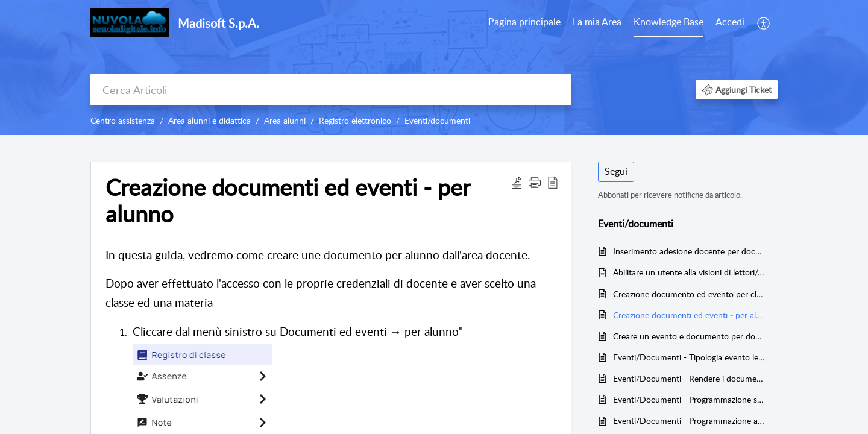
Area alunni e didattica (209, 120)
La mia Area (597, 22)
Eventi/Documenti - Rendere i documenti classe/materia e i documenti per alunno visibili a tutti (689, 378)
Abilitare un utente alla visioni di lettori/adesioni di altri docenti (689, 272)
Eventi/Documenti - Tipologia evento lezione (689, 357)
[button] (764, 23)
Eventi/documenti (437, 120)
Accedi (730, 22)
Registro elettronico (355, 120)
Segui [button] (616, 171)
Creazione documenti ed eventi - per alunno (689, 315)
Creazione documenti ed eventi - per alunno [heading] (288, 201)
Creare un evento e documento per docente (689, 336)
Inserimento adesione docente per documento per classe (689, 251)
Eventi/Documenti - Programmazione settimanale (689, 399)
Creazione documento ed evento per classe (689, 294)
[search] (331, 90)
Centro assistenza (123, 120)
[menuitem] (524, 23)
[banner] (434, 68)
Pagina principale (524, 22)
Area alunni (285, 120)
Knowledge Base (668, 22)
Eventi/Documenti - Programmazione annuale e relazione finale (689, 420)
